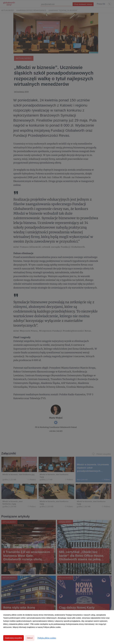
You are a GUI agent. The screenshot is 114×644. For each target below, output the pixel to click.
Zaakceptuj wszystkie (13, 638)
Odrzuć (30, 638)
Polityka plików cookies (47, 638)
